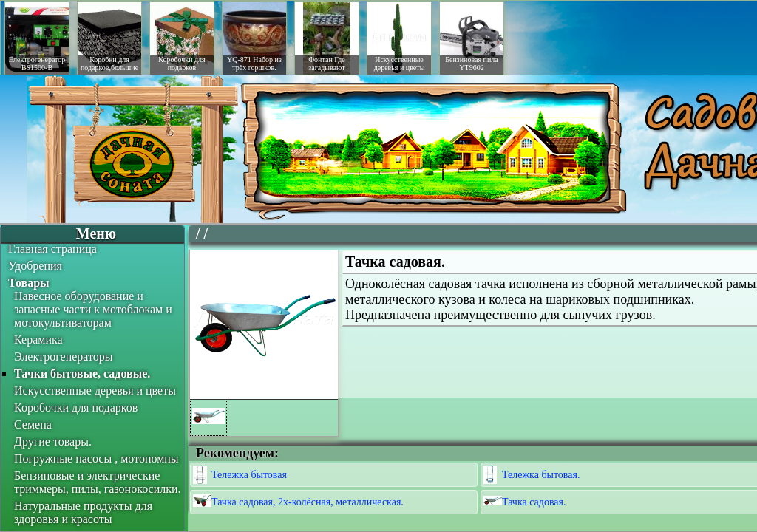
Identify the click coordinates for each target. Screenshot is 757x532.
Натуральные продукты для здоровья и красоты (83, 512)
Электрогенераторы (64, 357)
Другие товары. (53, 441)
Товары (29, 283)
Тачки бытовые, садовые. (82, 374)
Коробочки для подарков (76, 407)
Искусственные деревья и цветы (95, 391)
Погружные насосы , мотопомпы (96, 458)
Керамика (38, 340)
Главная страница (52, 249)
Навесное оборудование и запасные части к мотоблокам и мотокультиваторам (93, 309)
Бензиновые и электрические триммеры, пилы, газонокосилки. (98, 482)
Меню (96, 233)
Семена (33, 424)
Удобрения (35, 266)
